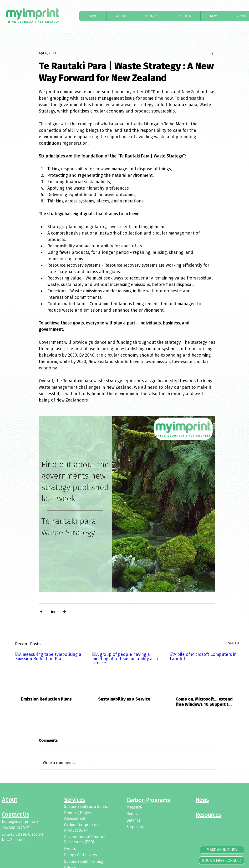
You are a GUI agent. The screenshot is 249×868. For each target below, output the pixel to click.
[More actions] (212, 53)
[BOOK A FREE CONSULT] (222, 860)
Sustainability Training (84, 861)
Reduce (133, 814)
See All (234, 643)
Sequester (136, 827)
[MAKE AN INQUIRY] (222, 850)
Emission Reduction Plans (46, 699)
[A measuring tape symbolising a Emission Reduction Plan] (50, 672)
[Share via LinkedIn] (53, 611)
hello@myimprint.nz (20, 821)
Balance (134, 820)
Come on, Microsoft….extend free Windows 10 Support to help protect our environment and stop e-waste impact (204, 702)
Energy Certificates (81, 855)
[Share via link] (64, 611)
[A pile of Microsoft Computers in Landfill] (204, 672)
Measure (134, 807)
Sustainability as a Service (124, 699)
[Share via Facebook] (41, 611)
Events (70, 849)
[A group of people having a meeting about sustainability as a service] (127, 672)
